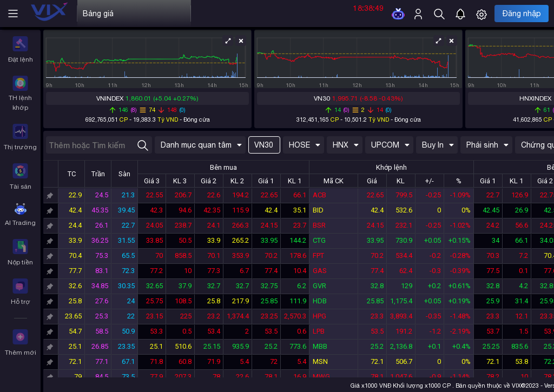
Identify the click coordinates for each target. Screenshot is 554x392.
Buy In (438, 145)
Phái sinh (487, 145)
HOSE (305, 145)
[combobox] (99, 145)
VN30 (264, 145)
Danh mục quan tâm (201, 145)
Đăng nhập (522, 14)
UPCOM (390, 145)
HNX (346, 145)
